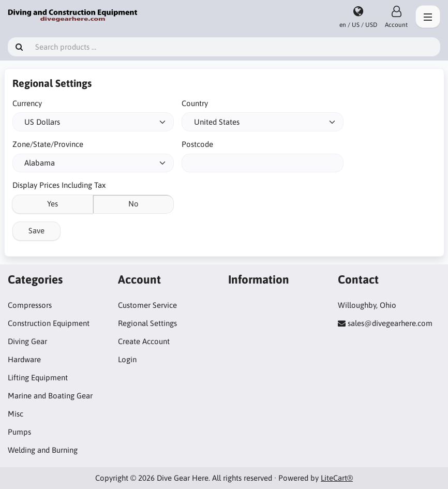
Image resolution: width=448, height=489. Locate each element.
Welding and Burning (43, 450)
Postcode (197, 144)
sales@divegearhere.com (390, 323)
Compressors (30, 305)
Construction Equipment (49, 323)
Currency (27, 103)
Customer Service (147, 305)
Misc (16, 414)
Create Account (144, 341)
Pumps (19, 432)
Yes (53, 204)
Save (36, 231)
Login (127, 359)
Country (195, 103)
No (133, 204)
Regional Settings (147, 323)
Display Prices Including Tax (59, 185)
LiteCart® (337, 478)
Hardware (24, 359)
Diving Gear (27, 341)
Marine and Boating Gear (50, 396)
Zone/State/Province (48, 144)
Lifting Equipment (38, 377)
